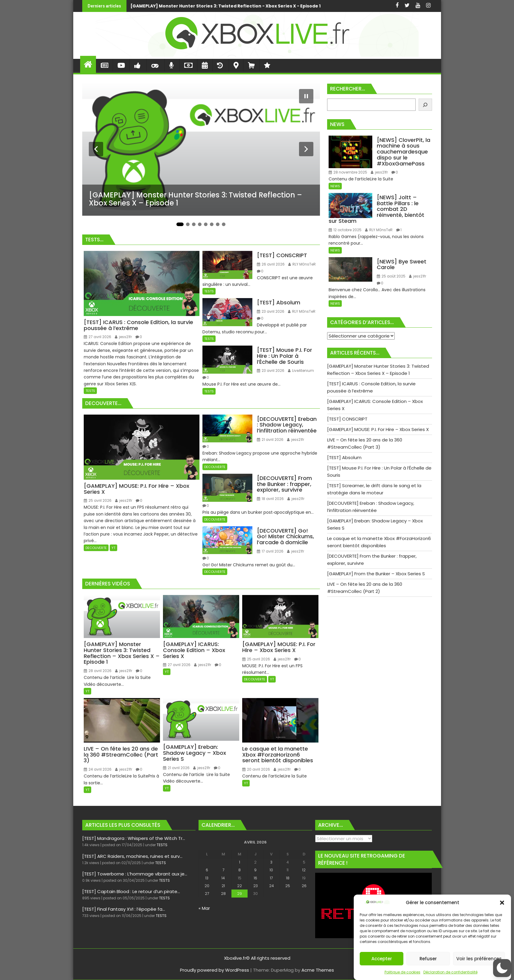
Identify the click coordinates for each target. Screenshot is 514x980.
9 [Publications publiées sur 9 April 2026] (255, 870)
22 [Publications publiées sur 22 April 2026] (240, 886)
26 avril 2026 (271, 264)
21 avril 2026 (270, 440)
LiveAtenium (301, 371)
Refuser (428, 959)
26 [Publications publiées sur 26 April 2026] (304, 886)
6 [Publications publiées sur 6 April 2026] (207, 870)
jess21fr (123, 337)
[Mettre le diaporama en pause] (306, 96)
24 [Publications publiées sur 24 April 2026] (272, 886)
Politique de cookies (402, 972)
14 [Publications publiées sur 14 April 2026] (223, 878)
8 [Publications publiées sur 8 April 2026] (240, 870)
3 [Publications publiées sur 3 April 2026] (271, 862)
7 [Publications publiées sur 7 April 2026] (223, 870)
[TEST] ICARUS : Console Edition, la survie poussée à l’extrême (339, 6)
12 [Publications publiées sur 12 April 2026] (304, 870)
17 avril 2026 (270, 551)
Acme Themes (318, 970)
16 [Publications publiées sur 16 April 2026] (256, 878)
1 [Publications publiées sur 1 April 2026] (240, 862)
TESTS (90, 391)
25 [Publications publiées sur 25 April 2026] (288, 886)
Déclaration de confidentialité (450, 972)
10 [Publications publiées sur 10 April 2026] (271, 870)
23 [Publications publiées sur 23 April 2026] (256, 886)
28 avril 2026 (98, 671)
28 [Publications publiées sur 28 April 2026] (223, 894)
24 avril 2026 (98, 769)
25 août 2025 (391, 276)
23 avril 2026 (271, 311)
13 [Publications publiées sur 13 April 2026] (207, 878)
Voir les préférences (479, 959)
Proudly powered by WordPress (215, 970)
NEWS (335, 186)
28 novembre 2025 (348, 172)
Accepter (382, 959)
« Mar (204, 908)
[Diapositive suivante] (306, 149)
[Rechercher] (425, 105)
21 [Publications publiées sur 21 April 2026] (223, 886)
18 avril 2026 (270, 499)
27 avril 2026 (97, 337)
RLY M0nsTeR (302, 264)
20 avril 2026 (256, 769)
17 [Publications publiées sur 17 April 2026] (271, 878)
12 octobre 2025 (345, 230)
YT (113, 548)
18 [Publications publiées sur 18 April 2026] (288, 878)
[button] (502, 903)
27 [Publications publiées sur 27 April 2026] (207, 894)
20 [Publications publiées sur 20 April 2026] (207, 886)
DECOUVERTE (96, 548)
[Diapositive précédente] (96, 149)
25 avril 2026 (98, 500)
